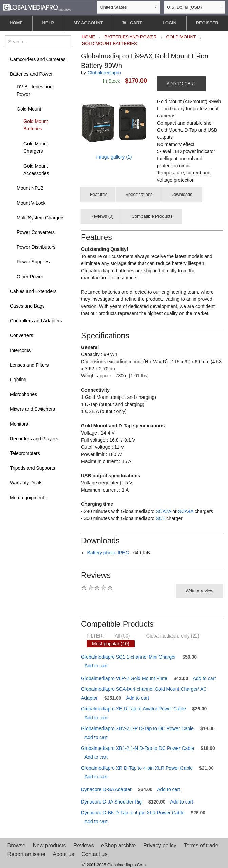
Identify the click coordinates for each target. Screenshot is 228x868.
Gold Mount (29, 109)
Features (99, 194)
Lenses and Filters (29, 365)
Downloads (182, 194)
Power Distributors (36, 247)
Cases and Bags (27, 306)
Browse (16, 845)
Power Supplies (33, 262)
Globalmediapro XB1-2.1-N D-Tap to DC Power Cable (138, 748)
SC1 (160, 518)
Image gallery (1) (114, 157)
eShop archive (118, 845)
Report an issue (26, 854)
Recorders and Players (34, 439)
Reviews (83, 845)
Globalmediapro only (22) (173, 636)
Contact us (94, 854)
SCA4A (186, 511)
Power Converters (36, 232)
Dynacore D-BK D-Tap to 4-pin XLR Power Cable (133, 813)
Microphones (23, 394)
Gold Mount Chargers (36, 147)
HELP (48, 23)
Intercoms (20, 350)
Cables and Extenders (33, 291)
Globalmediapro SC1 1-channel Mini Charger (128, 657)
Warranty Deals (26, 483)
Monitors (19, 424)
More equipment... (29, 498)
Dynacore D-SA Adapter (106, 789)
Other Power (30, 277)
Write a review (199, 591)
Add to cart (96, 666)
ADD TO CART (181, 84)
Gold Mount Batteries (36, 125)
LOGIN (169, 23)
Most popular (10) (111, 644)
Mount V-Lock (31, 203)
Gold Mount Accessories (36, 170)
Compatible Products (152, 216)
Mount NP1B (30, 188)
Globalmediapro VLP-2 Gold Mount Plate (124, 678)
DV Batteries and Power (35, 90)
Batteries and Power (31, 74)
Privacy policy (160, 845)
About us (63, 854)
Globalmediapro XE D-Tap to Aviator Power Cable (134, 709)
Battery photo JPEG (108, 553)
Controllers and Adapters (36, 321)
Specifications (139, 194)
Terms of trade (201, 845)
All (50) (122, 636)
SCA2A (163, 511)
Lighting (18, 380)
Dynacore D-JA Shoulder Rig (111, 802)
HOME (16, 23)
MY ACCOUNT (88, 23)
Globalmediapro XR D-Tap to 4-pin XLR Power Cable (137, 768)
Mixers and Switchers (32, 409)
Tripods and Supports (32, 468)
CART (132, 23)
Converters (21, 335)
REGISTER (207, 23)
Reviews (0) (102, 216)
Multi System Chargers (41, 218)
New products (50, 845)
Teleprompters (25, 453)
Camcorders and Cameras (38, 59)
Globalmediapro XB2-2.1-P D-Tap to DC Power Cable (137, 728)
